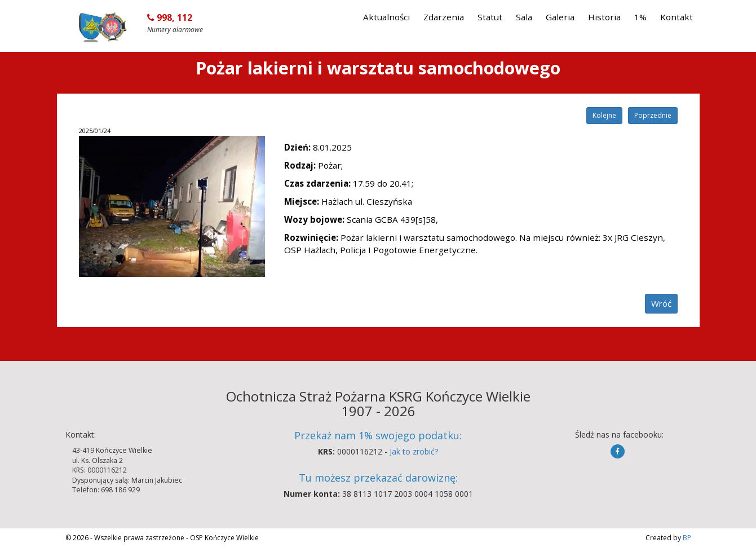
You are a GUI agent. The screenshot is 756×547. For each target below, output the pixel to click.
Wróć (661, 303)
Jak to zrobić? (414, 451)
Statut (490, 17)
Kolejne (604, 115)
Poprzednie (653, 115)
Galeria (560, 17)
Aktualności (386, 17)
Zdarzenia (444, 17)
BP (686, 538)
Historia (604, 17)
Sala (524, 17)
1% (640, 17)
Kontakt (677, 17)
